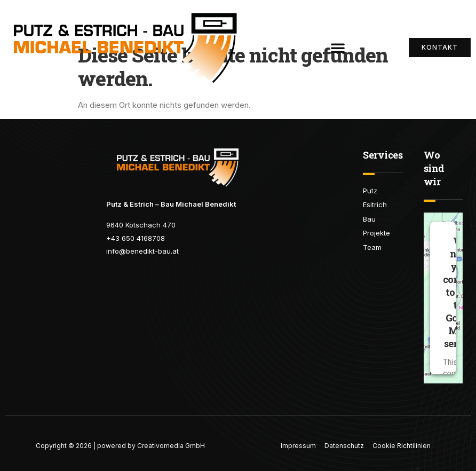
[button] (338, 48)
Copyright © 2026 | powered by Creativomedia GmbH (120, 446)
